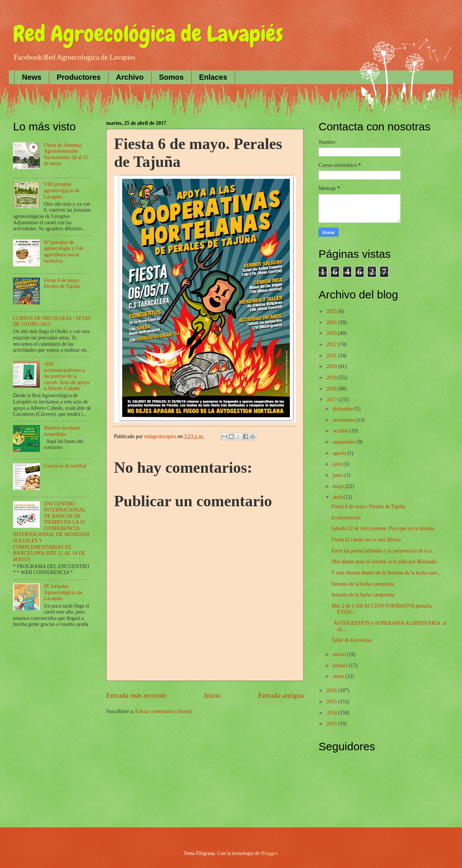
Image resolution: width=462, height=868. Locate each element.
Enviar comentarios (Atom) (164, 711)
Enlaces (213, 77)
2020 (332, 366)
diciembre (344, 409)
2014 (332, 713)
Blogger (269, 853)
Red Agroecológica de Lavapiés (148, 34)
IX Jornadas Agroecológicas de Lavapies (63, 592)
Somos (172, 77)
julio (338, 464)
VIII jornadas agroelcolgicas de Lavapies (62, 190)
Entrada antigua (281, 695)
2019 (332, 378)
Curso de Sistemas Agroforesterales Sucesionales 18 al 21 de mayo (66, 154)
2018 (332, 389)
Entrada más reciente (136, 695)
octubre (341, 431)
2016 (332, 690)
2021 (332, 356)
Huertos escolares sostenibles (62, 431)
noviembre (344, 420)
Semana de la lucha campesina (363, 584)
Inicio (213, 695)
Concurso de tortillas (65, 466)
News (32, 77)
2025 (332, 311)
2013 (332, 724)
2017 (332, 400)
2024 (332, 322)
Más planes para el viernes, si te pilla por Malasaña (384, 562)
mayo (339, 486)
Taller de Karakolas (351, 640)
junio (339, 475)
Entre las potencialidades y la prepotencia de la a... (383, 551)
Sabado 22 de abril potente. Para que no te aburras (383, 528)
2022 (332, 344)
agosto (340, 453)
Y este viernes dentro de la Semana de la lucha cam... (386, 573)
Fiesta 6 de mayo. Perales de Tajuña (62, 283)
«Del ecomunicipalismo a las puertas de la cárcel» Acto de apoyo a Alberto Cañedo (67, 376)
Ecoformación (346, 518)
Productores (79, 77)
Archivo (130, 77)
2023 (332, 333)
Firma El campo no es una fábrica (366, 540)
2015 (332, 702)
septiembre (345, 442)
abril (338, 497)
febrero (341, 666)
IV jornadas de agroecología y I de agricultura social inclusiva (64, 252)
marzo (340, 654)
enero (339, 676)
